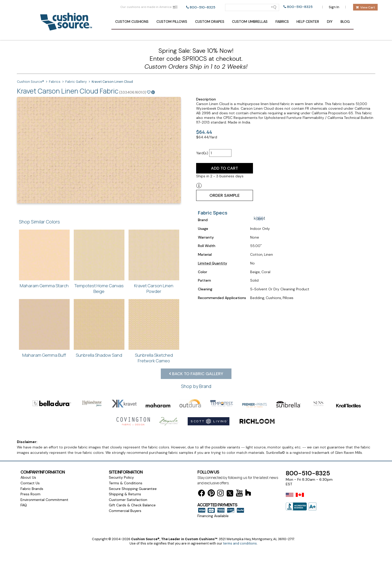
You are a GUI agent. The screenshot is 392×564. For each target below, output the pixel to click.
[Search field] (252, 7)
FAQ (24, 505)
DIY (330, 22)
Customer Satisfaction (128, 500)
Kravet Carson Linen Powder (154, 288)
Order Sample (225, 195)
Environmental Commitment (44, 500)
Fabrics (282, 22)
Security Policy (121, 477)
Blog (345, 22)
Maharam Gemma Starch (44, 286)
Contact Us (30, 483)
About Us (28, 477)
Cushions (132, 22)
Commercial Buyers (125, 511)
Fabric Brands (32, 489)
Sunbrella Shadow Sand (99, 355)
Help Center (308, 22)
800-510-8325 (203, 7)
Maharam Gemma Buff (44, 355)
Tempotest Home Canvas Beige (99, 288)
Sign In (334, 7)
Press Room (30, 494)
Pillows (172, 22)
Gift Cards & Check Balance (132, 505)
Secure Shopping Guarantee (133, 489)
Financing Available (213, 516)
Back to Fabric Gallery (196, 374)
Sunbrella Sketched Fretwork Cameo (154, 358)
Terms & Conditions (126, 483)
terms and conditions (240, 543)
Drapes (210, 22)
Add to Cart (225, 168)
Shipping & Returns (125, 494)
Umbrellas (250, 22)
